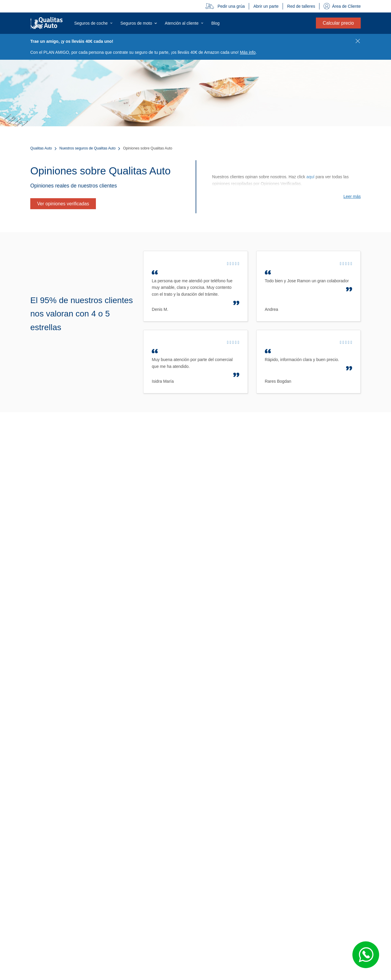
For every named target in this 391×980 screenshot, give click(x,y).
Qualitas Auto (41, 148)
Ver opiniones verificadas (63, 204)
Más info (248, 52)
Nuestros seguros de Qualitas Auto (87, 148)
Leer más (352, 196)
